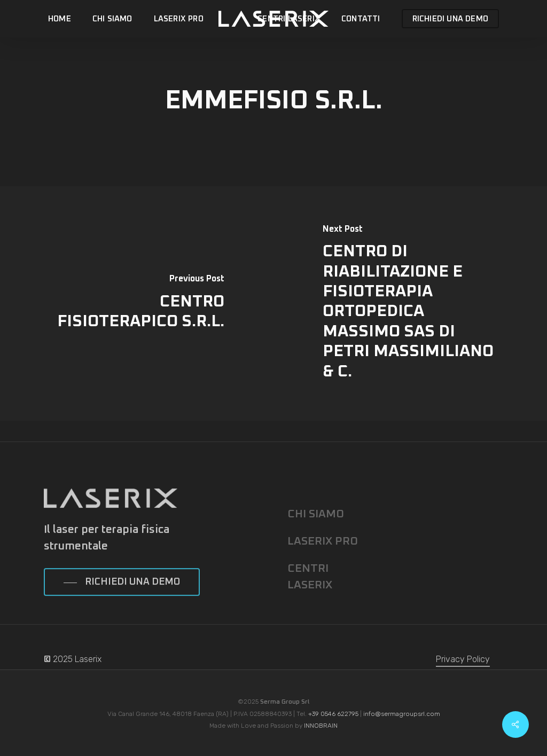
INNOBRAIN (321, 726)
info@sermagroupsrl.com (402, 714)
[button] (122, 595)
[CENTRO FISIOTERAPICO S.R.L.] (137, 304)
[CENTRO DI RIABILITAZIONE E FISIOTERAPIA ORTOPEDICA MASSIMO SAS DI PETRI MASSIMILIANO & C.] (410, 304)
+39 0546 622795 (333, 714)
